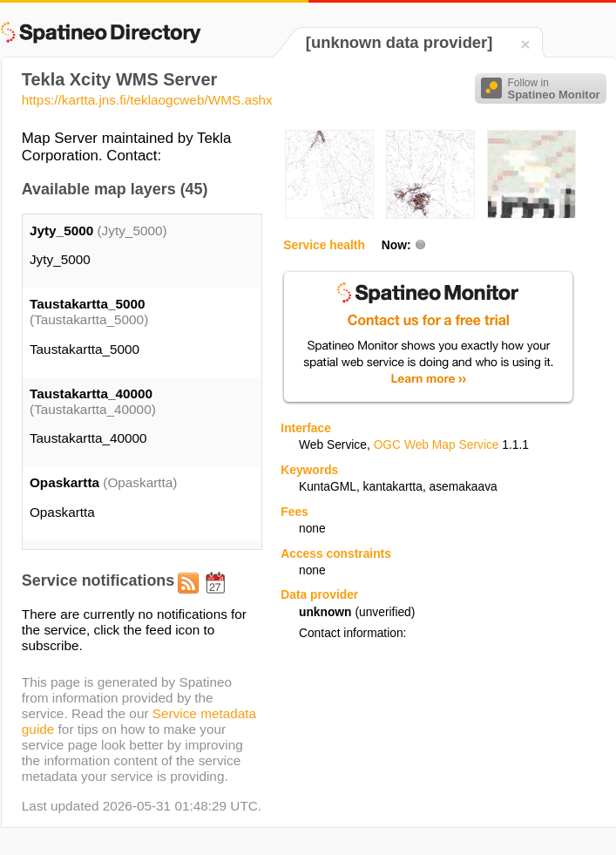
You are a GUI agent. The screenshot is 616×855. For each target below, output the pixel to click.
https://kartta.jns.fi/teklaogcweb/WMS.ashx (147, 100)
